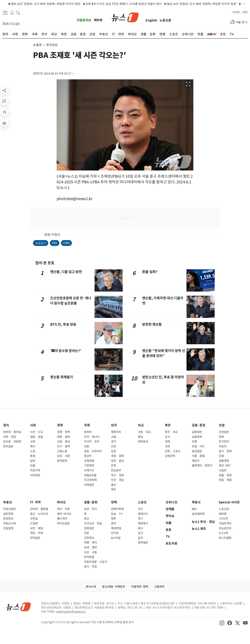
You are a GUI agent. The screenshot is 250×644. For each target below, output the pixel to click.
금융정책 (197, 437)
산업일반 (224, 432)
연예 (114, 502)
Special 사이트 (229, 502)
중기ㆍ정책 (225, 451)
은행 (194, 442)
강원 (113, 451)
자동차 (223, 446)
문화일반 (89, 528)
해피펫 (98, 20)
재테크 (196, 461)
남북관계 (170, 456)
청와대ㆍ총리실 (12, 432)
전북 (113, 466)
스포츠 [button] (37, 45)
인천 (113, 446)
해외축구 (143, 523)
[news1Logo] (19, 607)
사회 (33, 425)
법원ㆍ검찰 (37, 437)
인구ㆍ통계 (63, 446)
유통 (221, 456)
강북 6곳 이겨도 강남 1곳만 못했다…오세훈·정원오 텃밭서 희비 (113, 4)
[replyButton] (4, 101)
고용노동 (62, 451)
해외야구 (143, 514)
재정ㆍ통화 (63, 437)
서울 (113, 437)
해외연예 (116, 528)
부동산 (8, 502)
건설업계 (8, 528)
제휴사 (196, 502)
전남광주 (116, 470)
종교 (87, 519)
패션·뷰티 (225, 466)
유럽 (87, 446)
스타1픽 (223, 519)
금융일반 (197, 432)
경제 (60, 425)
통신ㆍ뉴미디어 (39, 514)
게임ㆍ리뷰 (37, 533)
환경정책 (62, 461)
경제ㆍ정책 (63, 432)
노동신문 (165, 20)
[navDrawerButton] (5, 13)
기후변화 (89, 466)
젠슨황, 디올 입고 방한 (66, 272)
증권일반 (197, 451)
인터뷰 (115, 533)
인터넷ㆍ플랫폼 (39, 509)
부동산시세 (9, 523)
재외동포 (143, 442)
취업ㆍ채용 (225, 480)
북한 (168, 425)
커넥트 (236, 12)
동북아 (88, 432)
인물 (33, 466)
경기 (113, 442)
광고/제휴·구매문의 (114, 587)
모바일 (34, 519)
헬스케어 (62, 519)
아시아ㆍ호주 (92, 442)
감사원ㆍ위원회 (12, 442)
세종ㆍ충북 (117, 456)
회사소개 (91, 587)
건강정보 (89, 538)
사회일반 (35, 475)
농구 (140, 533)
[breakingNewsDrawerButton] (12, 12)
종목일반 (143, 543)
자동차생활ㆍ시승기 (96, 562)
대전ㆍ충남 (117, 461)
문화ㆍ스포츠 (173, 451)
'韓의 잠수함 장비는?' (66, 351)
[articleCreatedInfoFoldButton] (73, 74)
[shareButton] (4, 90)
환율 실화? (150, 272)
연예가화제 (117, 509)
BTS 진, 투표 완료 (63, 324)
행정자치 (116, 432)
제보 (245, 12)
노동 (33, 451)
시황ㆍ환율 (198, 456)
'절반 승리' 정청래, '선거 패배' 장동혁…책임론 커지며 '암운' (36, 4)
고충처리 (159, 587)
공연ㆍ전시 (90, 509)
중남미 (88, 456)
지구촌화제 (90, 480)
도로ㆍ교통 (90, 552)
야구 (140, 509)
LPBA (66, 243)
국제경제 (89, 461)
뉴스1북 (223, 533)
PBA (55, 243)
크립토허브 (84, 20)
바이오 (61, 502)
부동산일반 (9, 509)
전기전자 (224, 442)
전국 (114, 425)
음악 (113, 523)
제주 (113, 490)
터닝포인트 (225, 528)
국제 (87, 425)
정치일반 (8, 446)
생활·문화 (91, 502)
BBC (194, 509)
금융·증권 (199, 425)
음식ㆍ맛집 (90, 567)
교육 (33, 442)
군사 (167, 437)
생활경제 (224, 461)
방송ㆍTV (117, 514)
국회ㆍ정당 (10, 437)
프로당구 (41, 243)
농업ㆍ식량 (63, 456)
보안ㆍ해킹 (37, 528)
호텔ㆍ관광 (225, 475)
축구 (140, 519)
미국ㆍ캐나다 (92, 437)
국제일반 (89, 485)
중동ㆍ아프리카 (93, 451)
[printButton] (4, 123)
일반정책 (8, 514)
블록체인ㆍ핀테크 (202, 466)
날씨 (33, 461)
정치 (6, 425)
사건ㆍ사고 (37, 432)
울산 (113, 485)
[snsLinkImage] (222, 623)
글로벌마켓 (198, 514)
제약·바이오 (64, 514)
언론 (87, 533)
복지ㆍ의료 (63, 509)
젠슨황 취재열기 (62, 377)
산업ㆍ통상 (63, 442)
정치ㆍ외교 (171, 432)
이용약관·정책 (140, 587)
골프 (140, 538)
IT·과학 (35, 502)
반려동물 (89, 557)
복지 (33, 446)
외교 (141, 425)
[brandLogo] (125, 17)
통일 (140, 437)
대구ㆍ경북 (117, 475)
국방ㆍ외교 (144, 432)
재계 (221, 437)
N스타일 (116, 538)
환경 (33, 456)
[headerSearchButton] (18, 12)
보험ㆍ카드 (198, 446)
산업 (222, 425)
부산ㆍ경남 (117, 480)
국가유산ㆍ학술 (93, 523)
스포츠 (142, 502)
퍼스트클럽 (225, 538)
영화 (113, 519)
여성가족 (35, 470)
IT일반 (34, 523)
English (151, 20)
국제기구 (89, 470)
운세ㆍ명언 (90, 547)
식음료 (223, 470)
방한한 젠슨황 (152, 324)
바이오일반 (63, 523)
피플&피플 (90, 475)
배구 (140, 528)
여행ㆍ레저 (90, 543)
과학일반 (35, 538)
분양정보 (8, 519)
